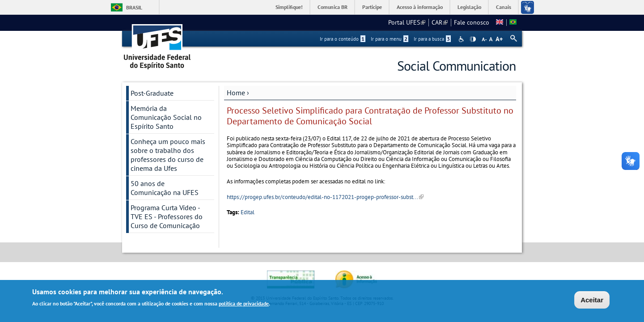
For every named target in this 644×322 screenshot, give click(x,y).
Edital (248, 212)
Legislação (469, 7)
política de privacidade (244, 303)
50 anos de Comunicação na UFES (165, 188)
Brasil (134, 7)
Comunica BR (333, 7)
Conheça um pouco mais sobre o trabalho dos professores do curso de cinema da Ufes (168, 155)
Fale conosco (472, 22)
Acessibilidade (462, 39)
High (473, 39)
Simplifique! (289, 7)
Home (236, 93)
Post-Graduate (152, 93)
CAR (440, 22)
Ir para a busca (432, 39)
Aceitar (592, 300)
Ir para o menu (390, 39)
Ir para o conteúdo (343, 39)
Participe (372, 7)
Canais (504, 7)
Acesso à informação (420, 7)
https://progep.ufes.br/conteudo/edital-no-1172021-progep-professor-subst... (325, 197)
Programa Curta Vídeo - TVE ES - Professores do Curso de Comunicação (167, 216)
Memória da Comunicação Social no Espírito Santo (166, 117)
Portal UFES (407, 22)
